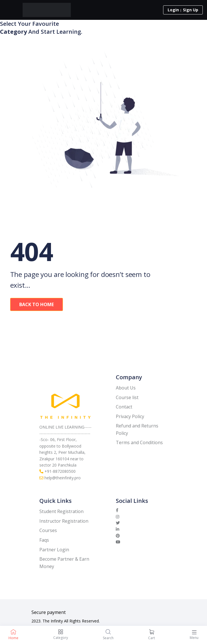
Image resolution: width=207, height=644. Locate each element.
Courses (48, 530)
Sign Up (191, 10)
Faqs (44, 540)
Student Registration (61, 511)
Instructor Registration (64, 521)
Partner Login (54, 550)
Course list (127, 397)
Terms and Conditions (139, 442)
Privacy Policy (130, 416)
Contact (124, 407)
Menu (194, 638)
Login (173, 10)
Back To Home (37, 304)
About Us (126, 388)
